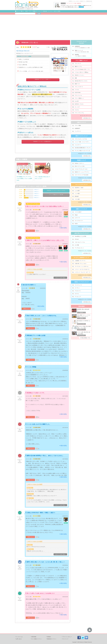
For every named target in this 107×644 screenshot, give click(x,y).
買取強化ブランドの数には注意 (36, 335)
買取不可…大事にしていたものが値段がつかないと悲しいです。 (46, 240)
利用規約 (48, 637)
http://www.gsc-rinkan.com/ (23, 51)
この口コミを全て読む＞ (60, 278)
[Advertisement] (53, 26)
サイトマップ (65, 639)
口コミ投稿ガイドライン (36, 639)
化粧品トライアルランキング (81, 282)
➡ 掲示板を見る (87, 118)
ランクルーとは (19, 637)
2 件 (36, 190)
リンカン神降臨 (32, 367)
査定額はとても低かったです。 (36, 393)
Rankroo (81, 642)
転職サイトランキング (81, 209)
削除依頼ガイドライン (51, 639)
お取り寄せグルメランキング (81, 233)
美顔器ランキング (81, 160)
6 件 (36, 198)
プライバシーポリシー (67, 637)
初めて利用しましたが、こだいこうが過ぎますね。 (42, 316)
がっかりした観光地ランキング (81, 258)
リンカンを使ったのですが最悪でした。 (39, 424)
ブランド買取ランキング (81, 60)
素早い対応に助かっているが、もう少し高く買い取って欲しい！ (46, 562)
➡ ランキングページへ (86, 116)
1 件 (36, 192)
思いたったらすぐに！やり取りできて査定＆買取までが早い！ (45, 206)
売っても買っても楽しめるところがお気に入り (41, 593)
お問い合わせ (18, 639)
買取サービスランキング (81, 136)
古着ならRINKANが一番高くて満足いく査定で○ (41, 513)
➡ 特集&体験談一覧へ (85, 338)
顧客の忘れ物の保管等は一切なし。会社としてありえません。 (45, 456)
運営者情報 (33, 637)
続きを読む (64, 228)
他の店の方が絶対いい (29, 285)
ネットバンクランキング (81, 185)
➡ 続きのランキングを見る (85, 153)
